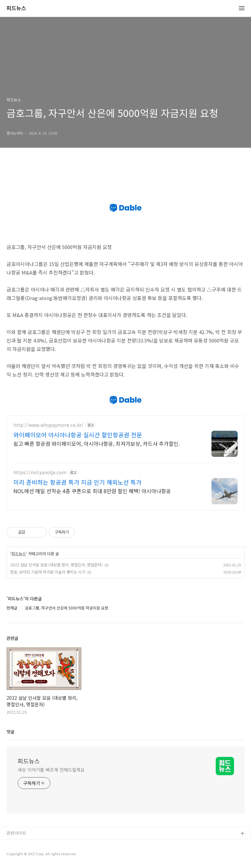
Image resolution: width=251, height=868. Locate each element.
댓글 (10, 732)
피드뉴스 (16, 8)
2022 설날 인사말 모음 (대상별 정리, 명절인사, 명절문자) (56, 565)
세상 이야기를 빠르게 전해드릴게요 (51, 770)
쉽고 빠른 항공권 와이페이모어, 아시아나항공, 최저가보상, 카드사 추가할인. (97, 443)
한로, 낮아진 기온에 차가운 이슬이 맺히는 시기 (48, 572)
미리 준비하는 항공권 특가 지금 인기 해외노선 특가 (77, 482)
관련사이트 (16, 833)
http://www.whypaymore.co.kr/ (49, 425)
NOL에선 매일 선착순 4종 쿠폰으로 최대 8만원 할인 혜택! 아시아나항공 (92, 491)
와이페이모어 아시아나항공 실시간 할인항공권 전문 (78, 435)
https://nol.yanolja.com (40, 472)
